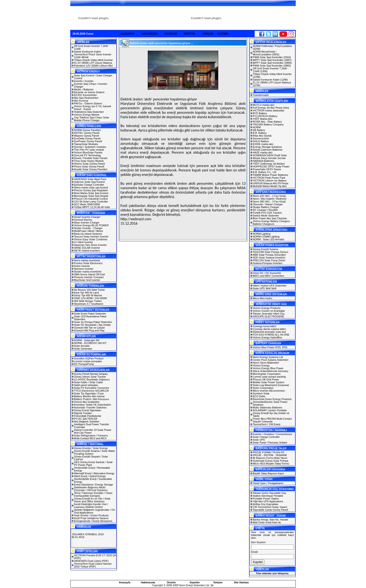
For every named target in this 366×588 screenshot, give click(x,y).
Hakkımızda (148, 582)
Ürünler (171, 582)
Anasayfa (125, 582)
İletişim (218, 582)
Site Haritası (241, 582)
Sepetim (195, 582)
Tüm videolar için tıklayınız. (272, 573)
